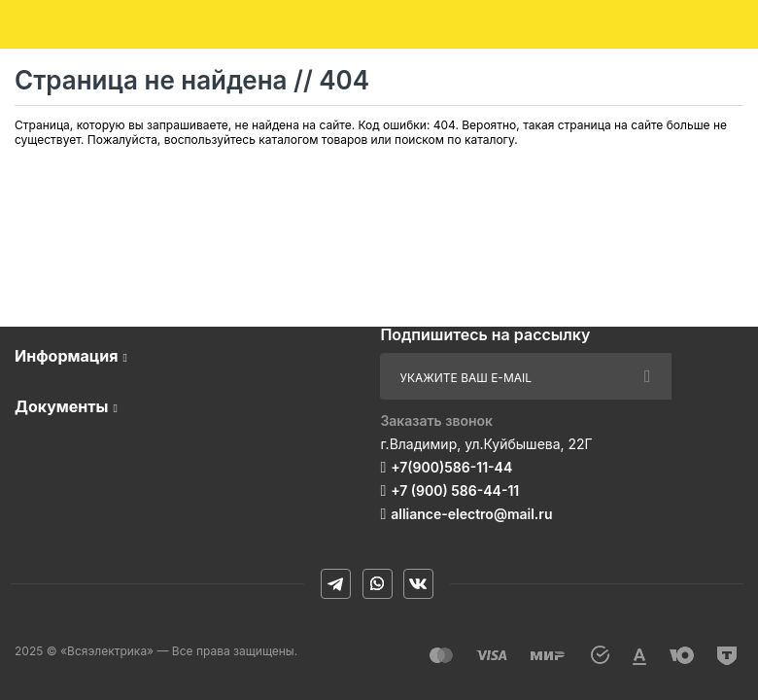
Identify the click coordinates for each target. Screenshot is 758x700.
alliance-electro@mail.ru (471, 514)
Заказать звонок (436, 420)
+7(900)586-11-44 (451, 467)
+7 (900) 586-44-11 (455, 490)
